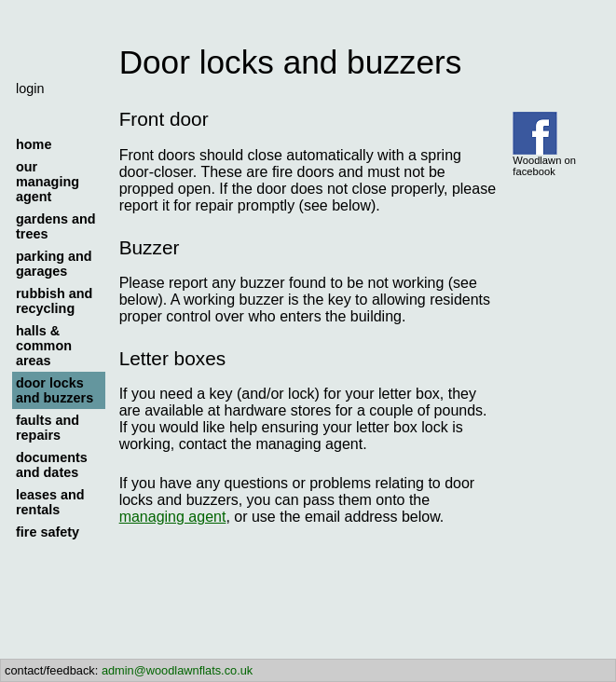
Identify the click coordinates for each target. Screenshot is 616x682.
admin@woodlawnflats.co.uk (177, 670)
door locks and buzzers (55, 390)
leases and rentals (50, 502)
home (34, 144)
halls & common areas (44, 346)
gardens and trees (56, 226)
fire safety (48, 532)
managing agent (173, 517)
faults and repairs (48, 428)
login (30, 89)
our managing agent (48, 182)
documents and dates (52, 465)
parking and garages (54, 264)
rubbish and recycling (54, 301)
